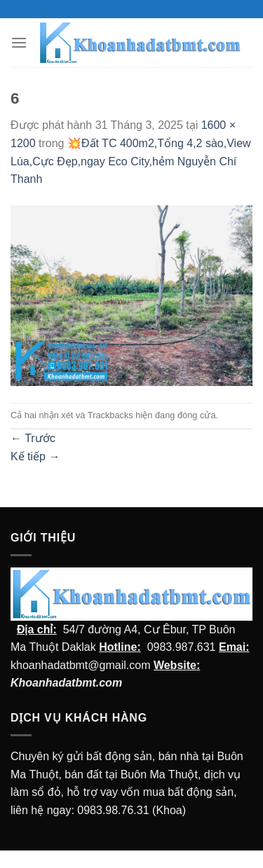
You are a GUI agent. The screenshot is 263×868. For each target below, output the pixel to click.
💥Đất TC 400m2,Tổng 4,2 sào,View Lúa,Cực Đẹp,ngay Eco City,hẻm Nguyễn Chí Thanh (131, 161)
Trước (33, 438)
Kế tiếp (35, 456)
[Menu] (19, 42)
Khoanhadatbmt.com (66, 683)
